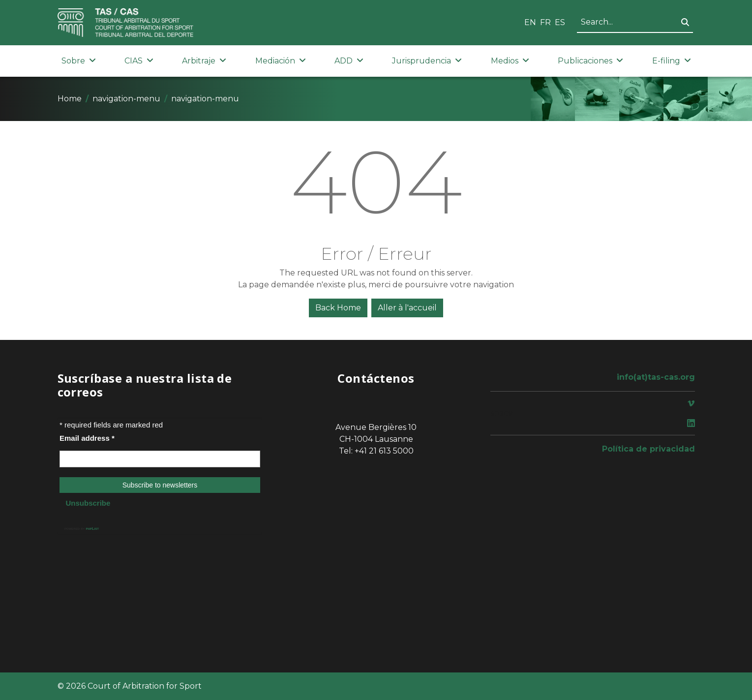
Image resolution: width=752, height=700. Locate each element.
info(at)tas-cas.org (656, 377)
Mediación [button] (281, 61)
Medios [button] (510, 61)
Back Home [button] (338, 308)
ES (560, 22)
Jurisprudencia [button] (427, 61)
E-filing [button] (672, 61)
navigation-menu (126, 99)
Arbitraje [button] (204, 61)
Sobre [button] (79, 61)
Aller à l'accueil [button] (407, 308)
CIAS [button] (139, 61)
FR (545, 22)
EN (530, 22)
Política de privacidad (648, 449)
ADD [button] (349, 61)
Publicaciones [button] (590, 61)
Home (70, 99)
